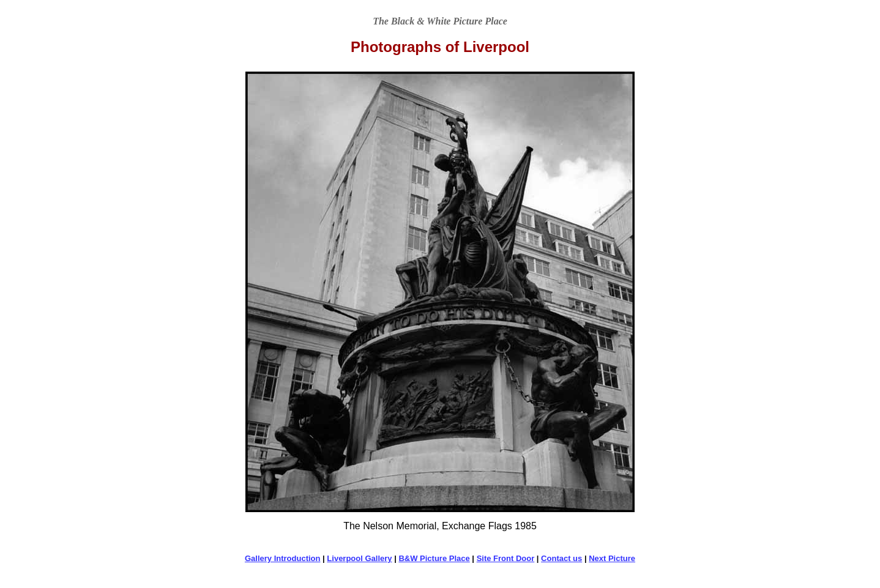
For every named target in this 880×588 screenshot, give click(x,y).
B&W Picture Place (434, 558)
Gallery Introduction (283, 558)
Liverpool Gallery (359, 558)
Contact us (561, 558)
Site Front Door (506, 558)
